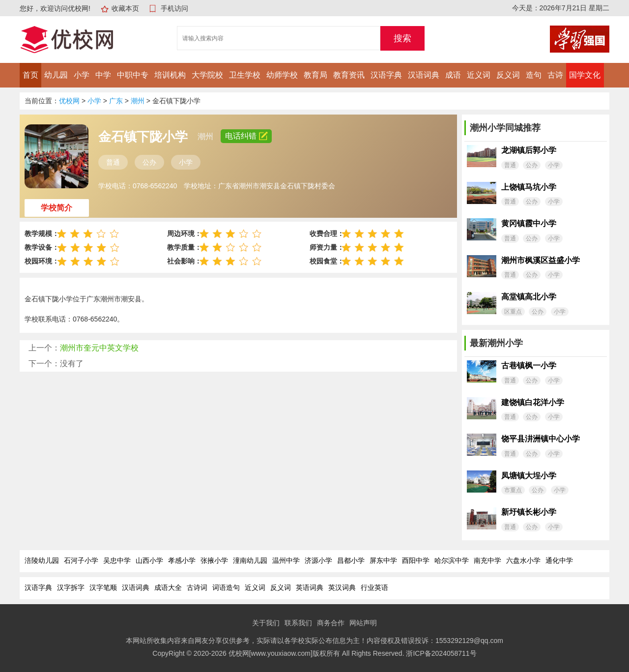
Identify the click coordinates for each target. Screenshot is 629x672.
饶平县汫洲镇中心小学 (541, 439)
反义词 (508, 75)
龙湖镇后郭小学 (529, 150)
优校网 (69, 101)
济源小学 (318, 560)
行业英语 (374, 587)
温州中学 (286, 560)
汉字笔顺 (103, 587)
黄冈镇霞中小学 (529, 223)
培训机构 (170, 75)
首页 (30, 75)
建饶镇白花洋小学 (533, 402)
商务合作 (331, 623)
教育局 (315, 75)
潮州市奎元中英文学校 (99, 348)
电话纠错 (246, 136)
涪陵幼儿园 (42, 560)
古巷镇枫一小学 (529, 365)
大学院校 (207, 75)
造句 (534, 75)
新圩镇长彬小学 (529, 512)
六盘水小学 (523, 560)
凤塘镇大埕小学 (529, 476)
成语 (453, 75)
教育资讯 (349, 75)
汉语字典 (386, 75)
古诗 (555, 75)
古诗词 (197, 587)
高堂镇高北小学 (529, 297)
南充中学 (487, 560)
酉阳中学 (416, 560)
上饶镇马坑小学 (529, 187)
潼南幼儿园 (250, 560)
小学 (82, 75)
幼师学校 (282, 75)
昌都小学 (351, 560)
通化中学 (559, 560)
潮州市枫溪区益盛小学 (541, 260)
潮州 (138, 101)
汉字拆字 (71, 587)
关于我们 (266, 623)
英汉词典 (342, 587)
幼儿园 (56, 75)
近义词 (479, 75)
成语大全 (168, 587)
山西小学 (149, 560)
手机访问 (174, 8)
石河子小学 (81, 560)
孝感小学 (182, 560)
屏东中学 (383, 560)
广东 (116, 101)
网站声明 (363, 623)
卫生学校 (245, 75)
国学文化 (585, 75)
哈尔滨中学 (452, 560)
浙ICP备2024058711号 (441, 653)
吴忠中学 (117, 560)
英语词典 (310, 587)
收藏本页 (125, 8)
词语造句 (226, 587)
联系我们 (298, 623)
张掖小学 (214, 560)
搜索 (402, 38)
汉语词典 (424, 75)
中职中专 (133, 75)
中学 (103, 75)
